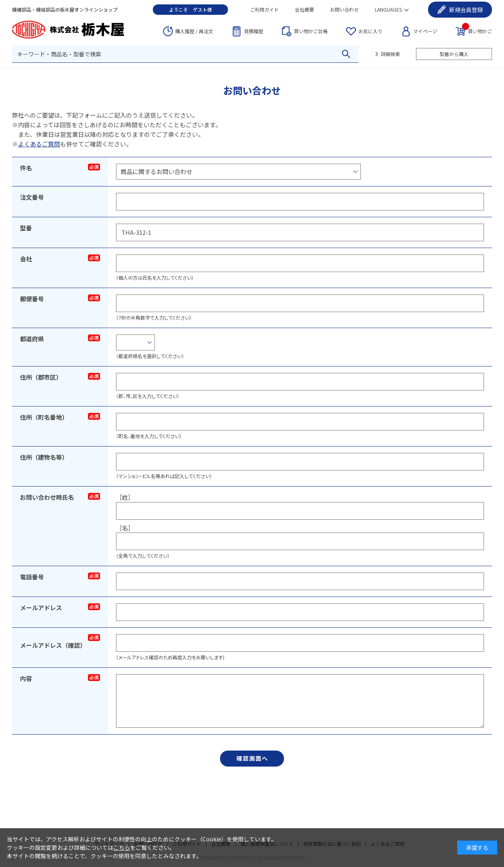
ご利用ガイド (264, 9)
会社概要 (304, 9)
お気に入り (370, 31)
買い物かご (477, 31)
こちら (122, 847)
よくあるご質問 (39, 144)
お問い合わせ (344, 9)
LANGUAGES (388, 9)
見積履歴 (254, 31)
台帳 (311, 31)
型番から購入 (454, 54)
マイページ (425, 31)
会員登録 (466, 10)
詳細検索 (390, 54)
